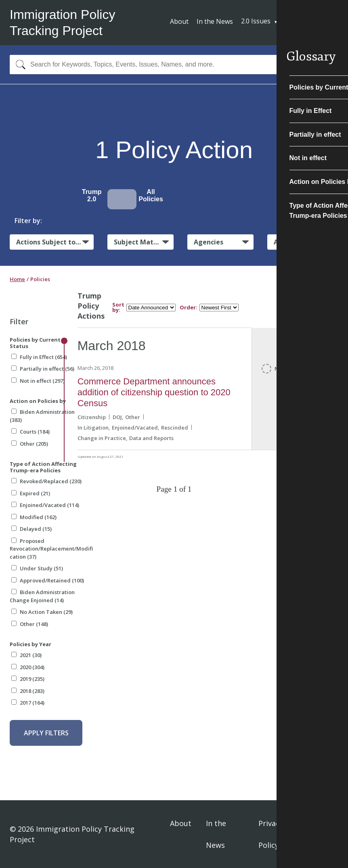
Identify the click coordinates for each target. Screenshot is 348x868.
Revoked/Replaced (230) (46, 481)
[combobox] (174, 65)
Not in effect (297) (38, 381)
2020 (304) (28, 667)
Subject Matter (139, 242)
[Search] (19, 65)
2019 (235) (28, 679)
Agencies (209, 242)
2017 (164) (28, 703)
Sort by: (118, 307)
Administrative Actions (306, 242)
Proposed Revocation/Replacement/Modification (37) (51, 549)
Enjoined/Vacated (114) (45, 505)
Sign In (324, 834)
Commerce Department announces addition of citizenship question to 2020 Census (154, 392)
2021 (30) (26, 655)
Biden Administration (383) (42, 416)
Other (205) (30, 444)
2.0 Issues (256, 21)
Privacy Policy (271, 834)
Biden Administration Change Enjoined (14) (42, 596)
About (179, 21)
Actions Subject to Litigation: (55, 242)
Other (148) (30, 624)
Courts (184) (30, 432)
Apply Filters (46, 733)
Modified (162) (34, 517)
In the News (215, 21)
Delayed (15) (31, 529)
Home (17, 279)
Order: (189, 308)
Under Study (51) (37, 568)
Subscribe (308, 22)
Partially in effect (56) (43, 369)
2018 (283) (28, 691)
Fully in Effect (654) (39, 357)
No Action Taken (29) (42, 612)
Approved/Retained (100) (48, 580)
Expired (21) (31, 493)
